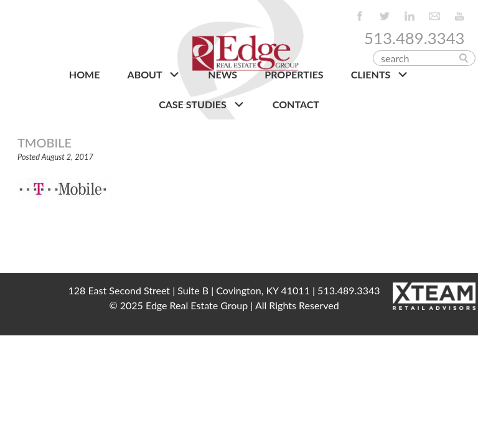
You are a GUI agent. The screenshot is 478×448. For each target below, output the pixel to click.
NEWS (223, 74)
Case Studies (202, 105)
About (154, 75)
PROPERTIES (294, 74)
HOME (85, 74)
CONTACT (296, 104)
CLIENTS (380, 75)
